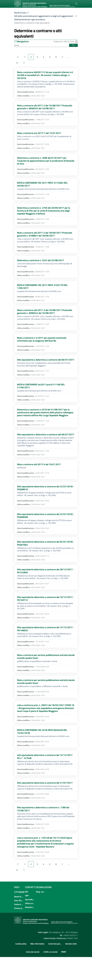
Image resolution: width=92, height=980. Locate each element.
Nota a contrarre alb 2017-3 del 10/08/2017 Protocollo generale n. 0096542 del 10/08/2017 (45, 316)
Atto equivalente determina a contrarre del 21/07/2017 (45, 804)
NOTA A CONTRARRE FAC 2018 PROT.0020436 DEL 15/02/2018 (43, 752)
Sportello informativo (30, 922)
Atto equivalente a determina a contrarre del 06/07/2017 (40, 367)
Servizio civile (71, 967)
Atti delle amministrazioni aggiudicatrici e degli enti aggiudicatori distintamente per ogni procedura (44, 18)
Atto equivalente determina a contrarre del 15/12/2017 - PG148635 (45, 648)
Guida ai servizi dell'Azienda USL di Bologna (19, 927)
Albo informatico (37, 967)
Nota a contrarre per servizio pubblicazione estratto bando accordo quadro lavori (43, 676)
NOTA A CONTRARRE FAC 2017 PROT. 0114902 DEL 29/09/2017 (43, 186)
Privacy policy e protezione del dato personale (19, 931)
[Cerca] (76, 4)
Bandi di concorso (19, 920)
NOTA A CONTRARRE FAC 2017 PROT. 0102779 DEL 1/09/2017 (43, 291)
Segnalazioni (44, 910)
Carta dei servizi (33, 975)
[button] (76, 41)
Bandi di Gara (20, 13)
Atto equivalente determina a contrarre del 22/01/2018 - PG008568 (45, 533)
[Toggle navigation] (17, 9)
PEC (27, 915)
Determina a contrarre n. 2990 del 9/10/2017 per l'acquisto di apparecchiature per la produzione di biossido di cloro (42, 162)
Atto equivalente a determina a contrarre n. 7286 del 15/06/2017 (44, 831)
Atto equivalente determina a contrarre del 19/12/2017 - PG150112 (45, 617)
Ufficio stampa (30, 926)
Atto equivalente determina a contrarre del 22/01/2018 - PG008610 (45, 505)
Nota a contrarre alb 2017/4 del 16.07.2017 (39, 481)
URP (27, 919)
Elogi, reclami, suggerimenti (41, 915)
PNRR (64, 975)
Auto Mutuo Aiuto (19, 923)
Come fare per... (55, 967)
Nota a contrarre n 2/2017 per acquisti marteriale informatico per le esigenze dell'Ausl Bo (42, 344)
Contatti (30, 910)
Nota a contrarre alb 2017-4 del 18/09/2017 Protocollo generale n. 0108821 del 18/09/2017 (45, 237)
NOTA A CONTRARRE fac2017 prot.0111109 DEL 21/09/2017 (42, 395)
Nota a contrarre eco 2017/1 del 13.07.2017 (40, 134)
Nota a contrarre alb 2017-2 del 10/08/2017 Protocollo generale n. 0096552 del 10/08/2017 (45, 108)
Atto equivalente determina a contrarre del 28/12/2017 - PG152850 (45, 589)
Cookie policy (21, 967)
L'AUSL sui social (50, 975)
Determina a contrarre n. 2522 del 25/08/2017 (41, 264)
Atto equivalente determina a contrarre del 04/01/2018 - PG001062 (45, 561)
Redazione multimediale (30, 930)
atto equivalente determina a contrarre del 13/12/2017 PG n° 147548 (45, 778)
